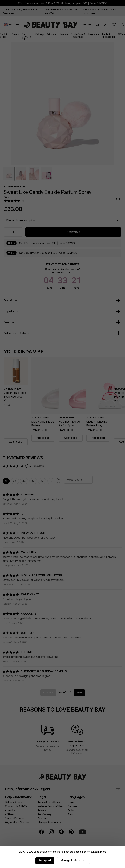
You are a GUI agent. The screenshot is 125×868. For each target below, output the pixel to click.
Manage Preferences (73, 860)
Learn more (100, 852)
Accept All (45, 860)
